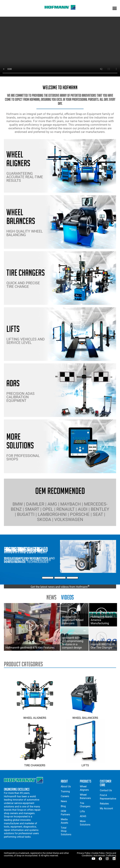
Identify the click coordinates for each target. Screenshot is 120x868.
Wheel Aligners (35, 716)
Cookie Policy (98, 853)
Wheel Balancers (85, 716)
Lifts (85, 764)
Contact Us (106, 790)
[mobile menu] (115, 9)
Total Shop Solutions (66, 831)
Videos (67, 597)
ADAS (83, 816)
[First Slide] (48, 578)
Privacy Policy (84, 853)
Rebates (104, 804)
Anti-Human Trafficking (105, 856)
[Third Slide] (72, 578)
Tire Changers (35, 764)
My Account (106, 808)
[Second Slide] (60, 578)
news (51, 597)
